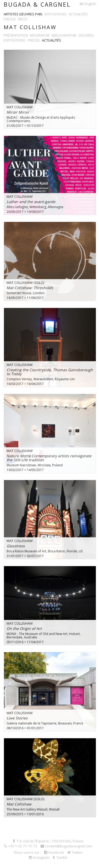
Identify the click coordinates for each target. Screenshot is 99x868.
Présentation (16, 35)
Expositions (55, 14)
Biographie (40, 35)
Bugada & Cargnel (37, 4)
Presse (10, 19)
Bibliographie (64, 35)
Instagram (39, 857)
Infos (23, 19)
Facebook (54, 852)
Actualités (78, 14)
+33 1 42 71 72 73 (21, 846)
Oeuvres (86, 35)
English (88, 4)
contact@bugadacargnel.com (66, 846)
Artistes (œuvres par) (23, 14)
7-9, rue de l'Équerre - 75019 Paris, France (48, 841)
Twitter (75, 852)
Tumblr (60, 857)
